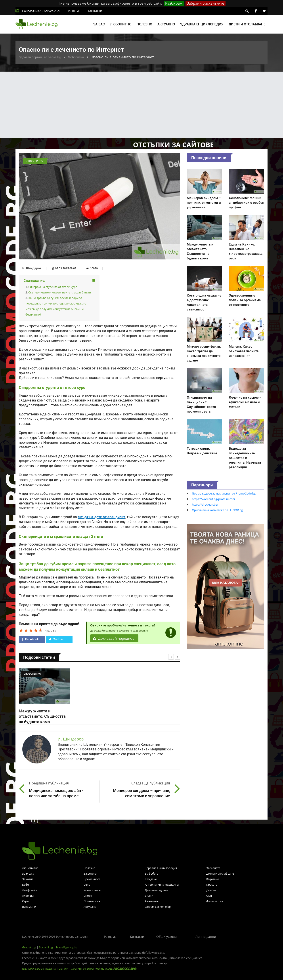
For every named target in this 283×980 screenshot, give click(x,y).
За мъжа (28, 873)
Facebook (30, 639)
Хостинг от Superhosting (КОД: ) (104, 969)
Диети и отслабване (247, 24)
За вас (99, 24)
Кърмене (213, 879)
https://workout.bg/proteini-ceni (213, 499)
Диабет (211, 890)
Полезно (144, 24)
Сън (209, 896)
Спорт (88, 896)
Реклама (74, 11)
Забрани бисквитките (206, 3)
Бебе (25, 885)
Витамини (29, 907)
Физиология (215, 901)
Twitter (56, 639)
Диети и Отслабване (220, 873)
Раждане (151, 879)
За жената (213, 868)
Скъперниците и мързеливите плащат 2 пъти (60, 292)
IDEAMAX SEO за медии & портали (46, 969)
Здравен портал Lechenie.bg (40, 57)
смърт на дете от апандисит (101, 517)
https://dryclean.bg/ (205, 504)
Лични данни (206, 937)
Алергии (28, 896)
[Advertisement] (141, 105)
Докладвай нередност (114, 638)
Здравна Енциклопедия (161, 868)
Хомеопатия (92, 890)
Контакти (95, 11)
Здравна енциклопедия (202, 24)
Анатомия (152, 901)
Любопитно (121, 24)
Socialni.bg (46, 947)
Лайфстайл (30, 890)
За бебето (152, 873)
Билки (149, 896)
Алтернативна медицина (162, 885)
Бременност (92, 879)
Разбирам (174, 3)
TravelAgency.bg (66, 947)
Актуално (166, 24)
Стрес (26, 901)
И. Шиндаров (32, 268)
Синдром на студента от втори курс (53, 287)
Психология (92, 901)
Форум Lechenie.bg (158, 907)
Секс (87, 885)
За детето (90, 873)
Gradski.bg (29, 947)
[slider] (31, 630)
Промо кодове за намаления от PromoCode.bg (224, 493)
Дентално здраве (156, 890)
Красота (212, 885)
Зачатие (28, 879)
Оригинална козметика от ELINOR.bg (217, 510)
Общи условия (167, 937)
